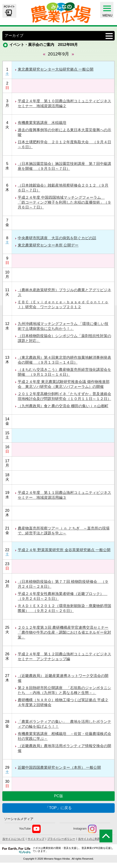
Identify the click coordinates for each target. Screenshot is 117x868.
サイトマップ (36, 839)
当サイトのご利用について (95, 839)
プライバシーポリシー (61, 839)
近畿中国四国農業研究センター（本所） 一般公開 (59, 767)
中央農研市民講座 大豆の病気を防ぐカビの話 (57, 238)
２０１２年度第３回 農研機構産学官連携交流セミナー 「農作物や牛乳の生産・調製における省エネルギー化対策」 (64, 632)
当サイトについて (14, 839)
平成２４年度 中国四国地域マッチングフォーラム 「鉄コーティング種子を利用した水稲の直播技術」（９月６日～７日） (64, 202)
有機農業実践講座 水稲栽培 (42, 123)
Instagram (85, 829)
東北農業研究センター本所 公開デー (48, 245)
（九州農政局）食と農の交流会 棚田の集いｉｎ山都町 (63, 406)
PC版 (58, 796)
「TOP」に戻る (58, 808)
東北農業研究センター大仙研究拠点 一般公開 (56, 69)
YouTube (30, 829)
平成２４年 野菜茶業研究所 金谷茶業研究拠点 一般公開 (64, 550)
